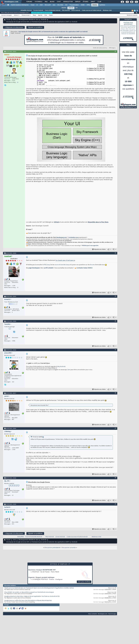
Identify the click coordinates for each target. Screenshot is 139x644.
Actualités (21, 540)
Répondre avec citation (99, 253)
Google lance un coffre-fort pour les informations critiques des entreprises (28, 604)
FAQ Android (66, 10)
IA (37, 5)
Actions (16, 15)
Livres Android (76, 10)
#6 (115, 396)
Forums (29, 2)
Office (88, 5)
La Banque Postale (40, 583)
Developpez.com (61, 241)
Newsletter (68, 2)
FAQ (46, 2)
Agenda (40, 15)
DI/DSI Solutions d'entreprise (20, 5)
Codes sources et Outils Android (91, 10)
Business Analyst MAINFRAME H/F (42, 573)
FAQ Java (47, 268)
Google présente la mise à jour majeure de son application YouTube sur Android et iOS (32, 600)
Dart (69, 373)
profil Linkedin (49, 271)
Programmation (74, 5)
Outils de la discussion (100, 48)
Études (85, 2)
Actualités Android (26, 10)
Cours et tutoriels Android (53, 10)
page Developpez (34, 271)
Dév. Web (60, 5)
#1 (115, 51)
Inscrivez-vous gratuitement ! (42, 13)
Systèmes (102, 5)
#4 (115, 324)
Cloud (32, 5)
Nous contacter (93, 617)
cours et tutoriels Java (62, 268)
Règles (51, 15)
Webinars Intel (107, 10)
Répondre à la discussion (14, 27)
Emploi (78, 2)
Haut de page (112, 617)
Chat (59, 2)
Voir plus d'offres (84, 585)
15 (18, 82)
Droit (93, 2)
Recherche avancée (132, 15)
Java (54, 5)
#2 (115, 256)
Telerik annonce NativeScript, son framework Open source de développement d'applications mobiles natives (39, 591)
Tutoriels (38, 2)
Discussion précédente (52, 551)
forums (92, 268)
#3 (115, 299)
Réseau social (25, 15)
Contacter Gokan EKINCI (84, 271)
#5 (115, 353)
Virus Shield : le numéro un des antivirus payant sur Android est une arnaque (29, 596)
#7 (115, 432)
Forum (8, 20)
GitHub (56, 225)
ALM (41, 5)
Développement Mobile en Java (28, 20)
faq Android (62, 370)
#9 (115, 507)
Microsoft (48, 5)
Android (71, 8)
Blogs (52, 2)
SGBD (83, 5)
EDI (66, 5)
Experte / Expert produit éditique (41, 581)
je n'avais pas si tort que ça (65, 264)
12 (18, 291)
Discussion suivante (69, 551)
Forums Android (38, 10)
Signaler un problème (35, 27)
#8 (115, 481)
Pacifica (36, 575)
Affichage (112, 48)
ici (56, 371)
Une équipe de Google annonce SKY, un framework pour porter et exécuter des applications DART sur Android (53, 32)
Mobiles (95, 5)
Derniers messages (7, 15)
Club (99, 2)
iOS (77, 8)
